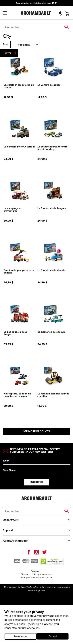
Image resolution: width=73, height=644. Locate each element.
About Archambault (16, 541)
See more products (37, 431)
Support (8, 530)
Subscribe (37, 482)
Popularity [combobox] (24, 45)
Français (35, 571)
